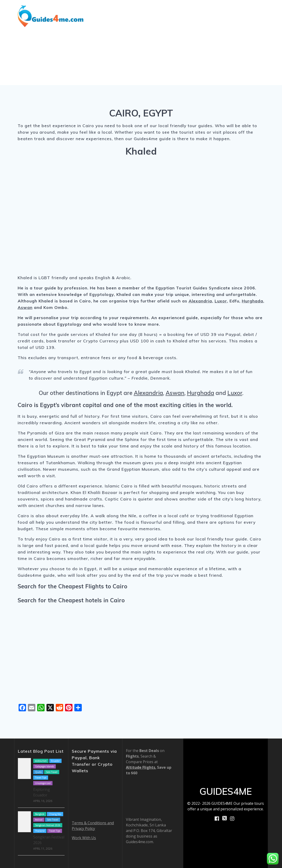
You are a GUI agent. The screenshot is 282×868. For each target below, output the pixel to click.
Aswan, (176, 393)
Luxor (235, 393)
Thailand (40, 831)
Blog (197, 9)
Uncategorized (43, 783)
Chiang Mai (55, 814)
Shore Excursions (169, 9)
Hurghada (252, 301)
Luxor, (221, 301)
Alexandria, (201, 301)
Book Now (228, 22)
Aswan (25, 307)
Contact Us (257, 22)
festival (39, 820)
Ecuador (55, 761)
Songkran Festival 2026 (48, 825)
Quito (38, 772)
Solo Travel (52, 772)
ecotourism (41, 761)
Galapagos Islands (44, 766)
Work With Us (84, 838)
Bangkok (40, 814)
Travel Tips (41, 778)
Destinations (127, 9)
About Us (255, 9)
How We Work (222, 9)
